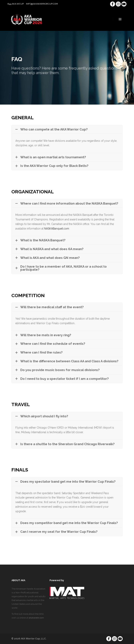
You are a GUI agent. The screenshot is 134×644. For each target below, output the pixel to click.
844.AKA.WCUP (16, 4)
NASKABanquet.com (57, 229)
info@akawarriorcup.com (42, 4)
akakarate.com (36, 618)
